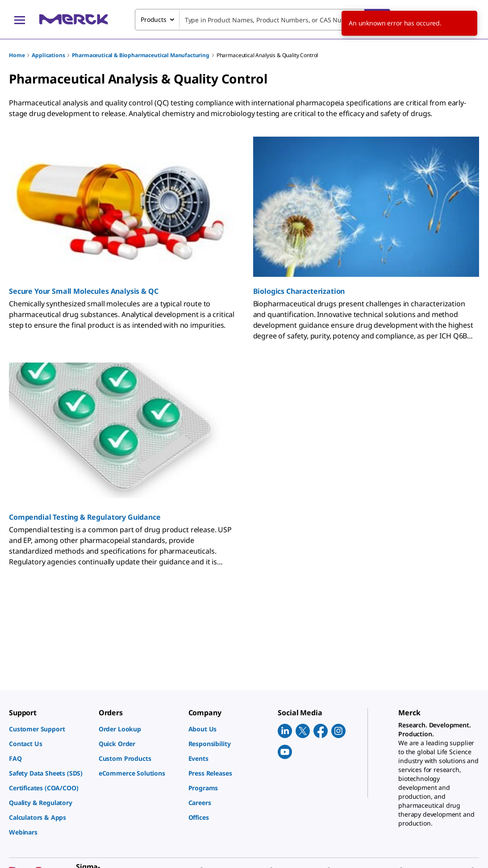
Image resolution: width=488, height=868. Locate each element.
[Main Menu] (20, 20)
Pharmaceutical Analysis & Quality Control (267, 55)
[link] (49, 729)
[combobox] (263, 20)
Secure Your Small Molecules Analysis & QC (83, 291)
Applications (48, 55)
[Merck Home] (74, 19)
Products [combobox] (154, 19)
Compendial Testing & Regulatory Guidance (85, 517)
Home (17, 55)
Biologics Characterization (299, 291)
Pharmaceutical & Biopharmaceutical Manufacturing (140, 55)
